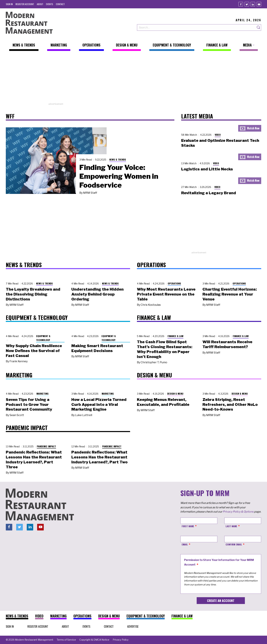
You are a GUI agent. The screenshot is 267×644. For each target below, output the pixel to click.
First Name (188, 526)
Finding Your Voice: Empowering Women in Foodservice (119, 176)
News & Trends (118, 159)
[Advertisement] (133, 78)
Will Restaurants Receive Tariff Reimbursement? (227, 344)
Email (185, 544)
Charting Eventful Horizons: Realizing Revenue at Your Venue (230, 294)
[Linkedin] (253, 4)
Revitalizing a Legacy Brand (209, 193)
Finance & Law (175, 336)
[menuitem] (9, 4)
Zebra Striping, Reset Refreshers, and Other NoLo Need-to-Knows (230, 404)
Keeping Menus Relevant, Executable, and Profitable (163, 402)
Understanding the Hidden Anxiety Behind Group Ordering (97, 294)
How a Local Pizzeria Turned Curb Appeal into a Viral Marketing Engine (99, 404)
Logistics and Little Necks (207, 169)
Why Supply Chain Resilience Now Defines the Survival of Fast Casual (34, 351)
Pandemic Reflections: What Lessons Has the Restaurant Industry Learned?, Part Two (99, 457)
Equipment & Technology (43, 338)
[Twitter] (247, 4)
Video (218, 135)
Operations (174, 283)
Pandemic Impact (46, 446)
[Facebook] (241, 4)
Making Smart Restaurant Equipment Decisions (97, 348)
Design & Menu (175, 393)
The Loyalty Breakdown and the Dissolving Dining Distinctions (33, 294)
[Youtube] (259, 4)
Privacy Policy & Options (238, 512)
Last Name (231, 526)
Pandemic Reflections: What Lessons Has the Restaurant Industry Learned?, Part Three (34, 459)
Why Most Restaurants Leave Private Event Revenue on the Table (166, 294)
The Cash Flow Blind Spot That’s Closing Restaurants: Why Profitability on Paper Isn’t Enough (165, 349)
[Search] (258, 27)
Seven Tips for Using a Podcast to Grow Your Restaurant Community (29, 404)
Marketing (42, 393)
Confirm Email (234, 544)
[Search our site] (196, 27)
